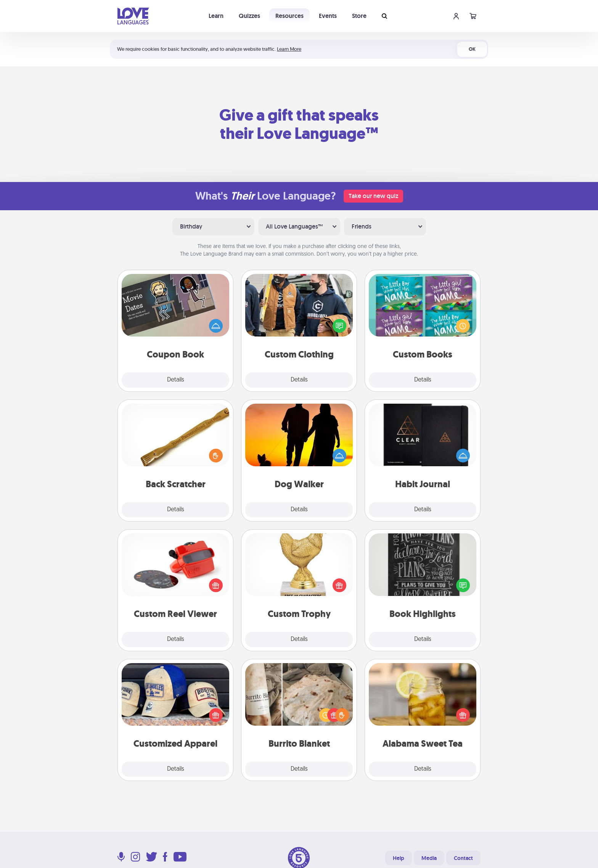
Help (399, 858)
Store (359, 16)
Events (328, 16)
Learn (216, 16)
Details (176, 380)
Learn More (289, 49)
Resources (289, 16)
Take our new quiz (373, 196)
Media (429, 858)
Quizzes (249, 16)
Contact (463, 858)
